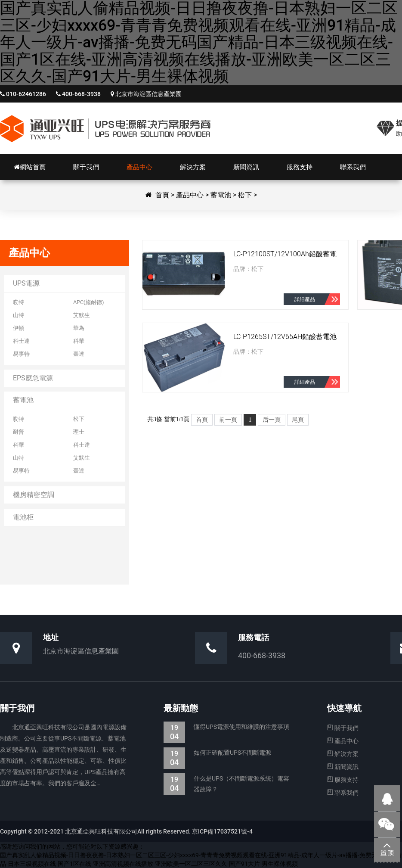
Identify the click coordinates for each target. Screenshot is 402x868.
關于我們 (343, 728)
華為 (79, 328)
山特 (19, 315)
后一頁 (272, 420)
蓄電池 (221, 195)
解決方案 (343, 754)
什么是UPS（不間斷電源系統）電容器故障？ (226, 784)
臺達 (79, 354)
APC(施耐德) (89, 302)
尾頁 (298, 420)
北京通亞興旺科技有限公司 (106, 128)
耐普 (19, 432)
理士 (79, 432)
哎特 (19, 302)
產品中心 (190, 195)
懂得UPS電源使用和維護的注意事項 (226, 727)
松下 (245, 195)
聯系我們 (343, 793)
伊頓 (19, 328)
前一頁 (228, 420)
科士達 (21, 341)
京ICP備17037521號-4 (222, 831)
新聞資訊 (343, 767)
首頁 (162, 195)
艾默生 (82, 315)
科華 (79, 341)
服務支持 (343, 780)
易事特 (21, 354)
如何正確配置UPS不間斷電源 (217, 753)
